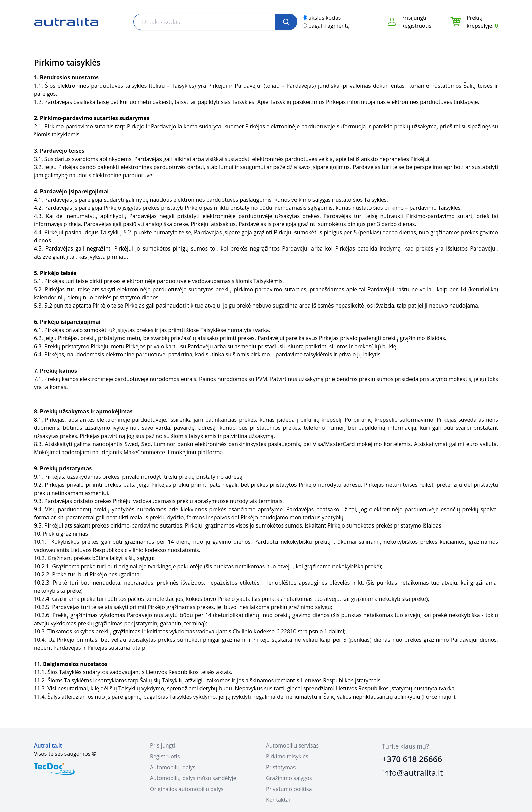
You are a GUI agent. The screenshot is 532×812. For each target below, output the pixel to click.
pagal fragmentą (329, 26)
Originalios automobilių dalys (187, 789)
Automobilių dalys (173, 767)
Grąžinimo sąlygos (289, 778)
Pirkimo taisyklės (287, 756)
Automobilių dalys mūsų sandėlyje (193, 778)
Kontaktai (278, 800)
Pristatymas (281, 767)
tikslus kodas (325, 18)
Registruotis (416, 26)
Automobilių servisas (292, 745)
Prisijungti (414, 18)
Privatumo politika (289, 789)
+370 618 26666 (412, 759)
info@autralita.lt (412, 772)
